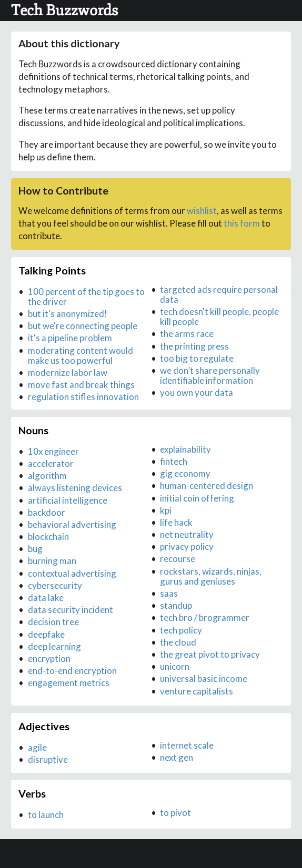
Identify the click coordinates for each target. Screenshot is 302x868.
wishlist (202, 211)
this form (242, 223)
